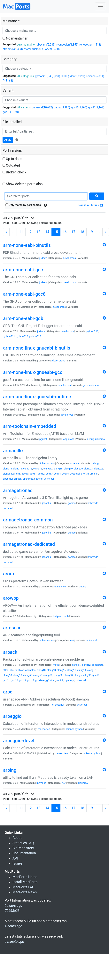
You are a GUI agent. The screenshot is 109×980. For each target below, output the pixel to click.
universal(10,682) (42, 107)
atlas (6, 670)
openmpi (8, 479)
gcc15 (65, 474)
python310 (92, 331)
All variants (24, 107)
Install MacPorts (25, 882)
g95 (18, 474)
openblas (28, 479)
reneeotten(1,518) (90, 45)
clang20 (78, 469)
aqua (57, 587)
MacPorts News (25, 892)
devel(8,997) (78, 76)
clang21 (89, 469)
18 (82, 232)
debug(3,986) (62, 107)
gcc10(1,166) (79, 107)
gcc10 (25, 474)
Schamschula (47, 463)
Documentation (24, 853)
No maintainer (15, 38)
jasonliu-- (47, 503)
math (66, 616)
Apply (8, 140)
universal (94, 385)
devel (66, 258)
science (74, 463)
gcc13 (49, 474)
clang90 (68, 675)
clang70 (48, 675)
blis (12, 670)
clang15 (28, 469)
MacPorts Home (25, 877)
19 (91, 232)
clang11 (76, 665)
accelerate (97, 665)
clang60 (38, 675)
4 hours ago (13, 926)
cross (73, 258)
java (86, 385)
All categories (26, 76)
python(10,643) (44, 76)
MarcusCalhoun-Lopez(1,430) (42, 49)
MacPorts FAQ (23, 887)
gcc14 (57, 474)
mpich (95, 474)
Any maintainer (27, 45)
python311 (9, 336)
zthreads (93, 503)
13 (39, 232)
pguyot (43, 439)
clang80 (58, 675)
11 (21, 232)
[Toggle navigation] (100, 6)
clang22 (98, 469)
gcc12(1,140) (11, 112)
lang (65, 439)
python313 (35, 336)
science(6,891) (95, 76)
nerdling (42, 783)
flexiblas (19, 670)
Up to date (12, 159)
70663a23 (12, 911)
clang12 (86, 665)
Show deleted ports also (23, 184)
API (15, 858)
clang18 (58, 469)
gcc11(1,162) (96, 107)
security (59, 705)
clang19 (68, 469)
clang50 (28, 675)
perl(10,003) (62, 76)
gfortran (86, 474)
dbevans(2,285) (46, 45)
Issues (17, 863)
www (63, 587)
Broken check (15, 172)
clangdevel (9, 474)
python (79, 729)
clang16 (38, 469)
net (72, 640)
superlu (38, 479)
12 (30, 232)
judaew (43, 258)
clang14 (18, 469)
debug (90, 439)
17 (74, 232)
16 (65, 232)
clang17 (48, 469)
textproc (58, 616)
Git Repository (23, 848)
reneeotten (44, 729)
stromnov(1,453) (13, 49)
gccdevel (75, 474)
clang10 (41, 670)
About (17, 838)
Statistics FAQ (23, 843)
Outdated (11, 165)
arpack (18, 479)
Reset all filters (91, 205)
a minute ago (14, 942)
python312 (22, 336)
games (72, 503)
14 (47, 232)
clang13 (7, 469)
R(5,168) (8, 81)
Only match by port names (23, 205)
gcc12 (41, 474)
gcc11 (33, 474)
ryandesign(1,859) (67, 45)
